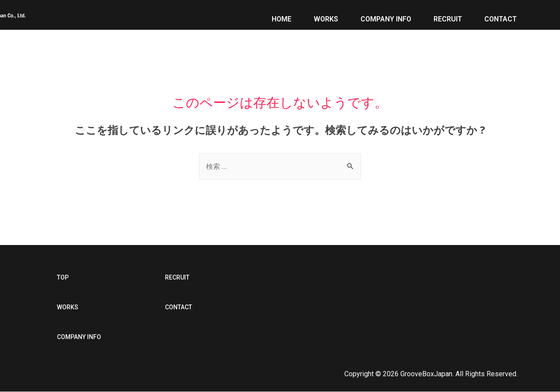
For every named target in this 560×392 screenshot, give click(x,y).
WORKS (326, 16)
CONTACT (500, 16)
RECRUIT (448, 16)
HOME (282, 16)
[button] (63, 278)
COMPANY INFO (386, 16)
